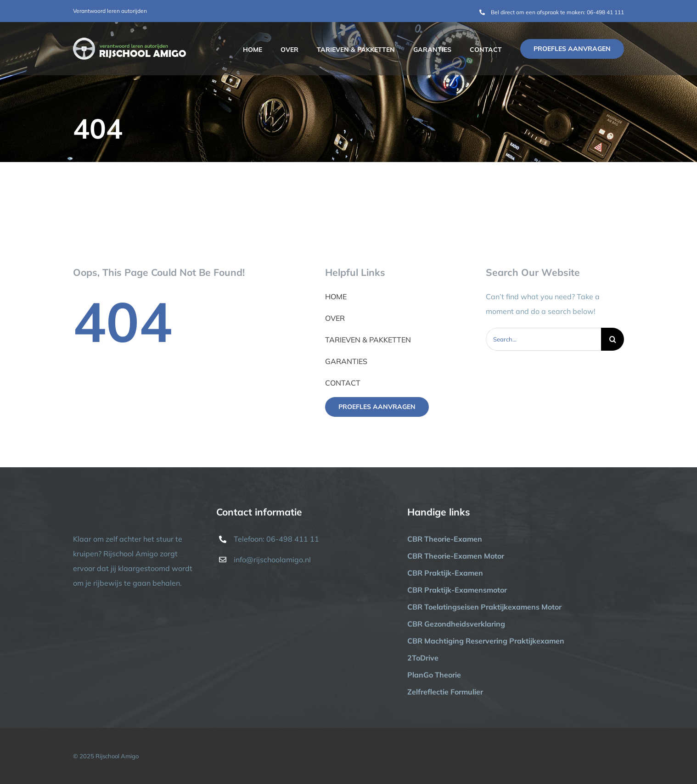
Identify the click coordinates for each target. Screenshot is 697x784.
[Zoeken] (613, 339)
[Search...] (544, 339)
